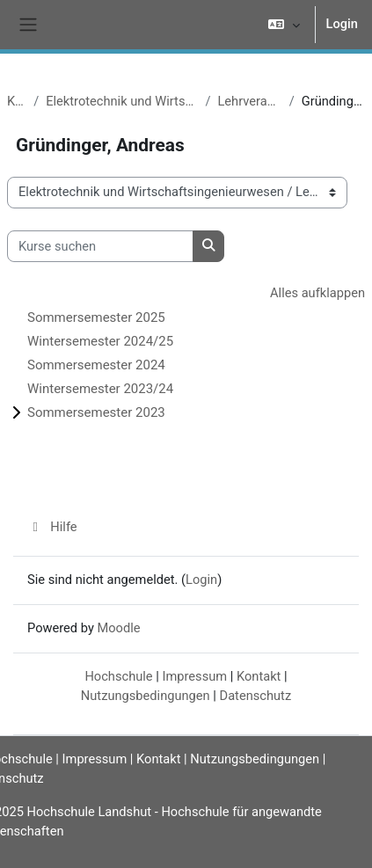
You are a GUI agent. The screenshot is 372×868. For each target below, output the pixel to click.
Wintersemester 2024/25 (100, 341)
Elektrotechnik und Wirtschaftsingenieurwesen (122, 101)
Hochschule (118, 676)
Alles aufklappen (317, 293)
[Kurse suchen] (100, 246)
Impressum (194, 676)
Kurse (17, 101)
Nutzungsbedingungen (146, 696)
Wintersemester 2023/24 (100, 389)
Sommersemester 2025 (96, 317)
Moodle (118, 628)
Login (342, 24)
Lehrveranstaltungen (249, 101)
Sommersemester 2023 (96, 412)
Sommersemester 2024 (96, 365)
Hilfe (52, 527)
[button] (284, 25)
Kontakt (259, 676)
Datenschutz (256, 696)
